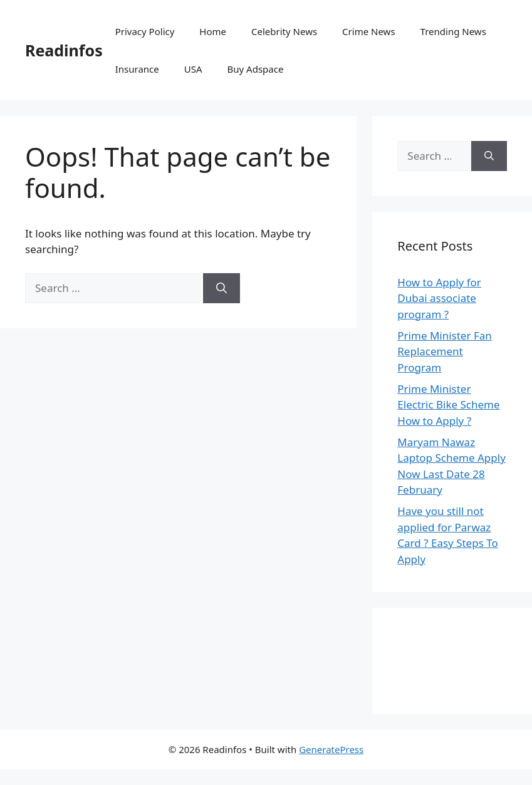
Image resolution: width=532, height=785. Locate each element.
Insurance (137, 69)
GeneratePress (331, 749)
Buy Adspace (256, 69)
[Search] (222, 288)
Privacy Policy (145, 31)
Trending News (453, 31)
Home (213, 31)
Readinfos (64, 50)
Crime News (368, 31)
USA (193, 69)
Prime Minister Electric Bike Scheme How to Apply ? (448, 405)
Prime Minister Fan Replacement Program (444, 351)
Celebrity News (284, 31)
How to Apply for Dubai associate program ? (439, 298)
